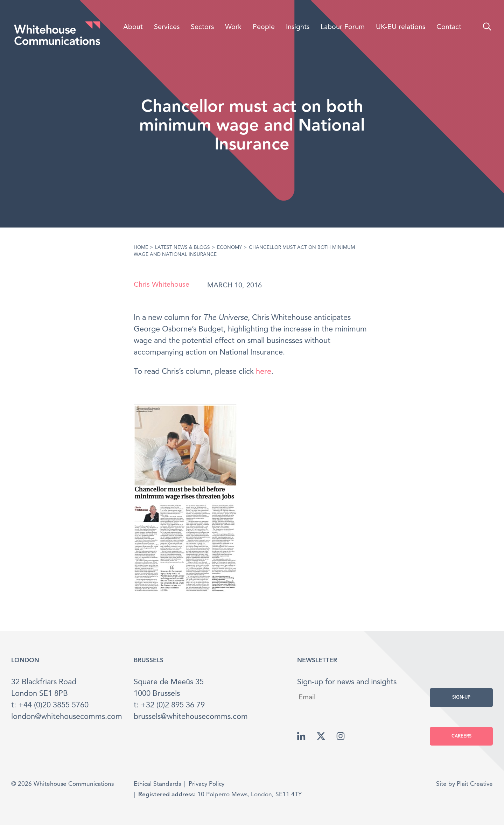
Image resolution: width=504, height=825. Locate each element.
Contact (449, 27)
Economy (229, 248)
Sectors (202, 27)
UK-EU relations (401, 27)
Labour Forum (343, 27)
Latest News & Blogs (183, 248)
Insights (298, 27)
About (133, 27)
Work (233, 27)
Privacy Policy (206, 784)
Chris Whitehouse (162, 285)
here (264, 372)
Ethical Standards (157, 784)
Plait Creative (475, 784)
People (264, 27)
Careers (461, 736)
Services (167, 27)
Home (141, 248)
